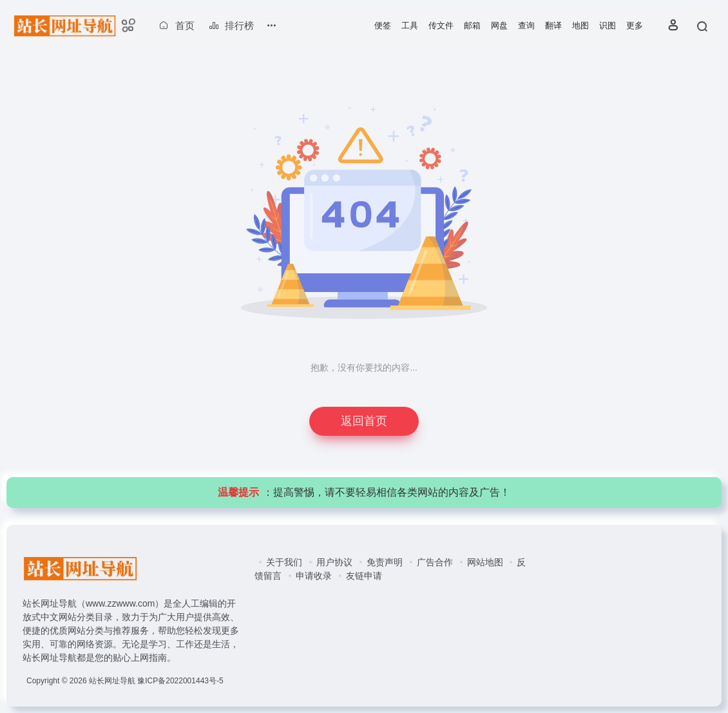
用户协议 (334, 562)
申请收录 (314, 576)
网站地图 (485, 562)
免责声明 (385, 562)
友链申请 (364, 576)
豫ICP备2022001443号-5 (180, 681)
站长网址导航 (112, 681)
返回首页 (364, 421)
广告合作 (435, 562)
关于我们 (284, 562)
